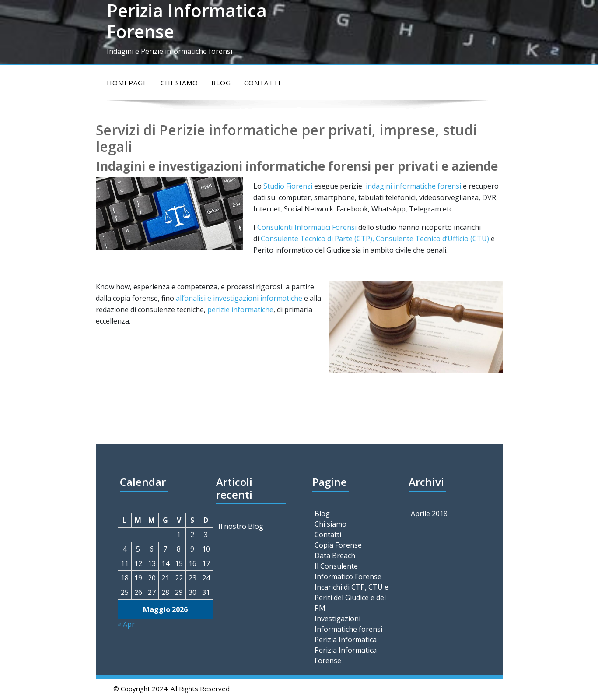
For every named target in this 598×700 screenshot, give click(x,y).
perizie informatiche (240, 310)
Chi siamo (179, 83)
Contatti (262, 83)
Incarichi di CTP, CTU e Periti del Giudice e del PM (351, 598)
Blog (221, 83)
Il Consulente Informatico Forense (348, 571)
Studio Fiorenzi (288, 186)
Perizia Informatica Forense (346, 655)
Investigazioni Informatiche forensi (348, 624)
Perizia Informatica (346, 640)
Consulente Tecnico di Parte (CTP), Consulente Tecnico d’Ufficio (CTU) (376, 239)
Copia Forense (338, 545)
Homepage (127, 83)
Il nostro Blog (241, 526)
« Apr (126, 624)
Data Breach (335, 556)
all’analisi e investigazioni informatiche (239, 298)
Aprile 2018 (429, 514)
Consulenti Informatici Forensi (307, 227)
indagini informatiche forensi (413, 186)
